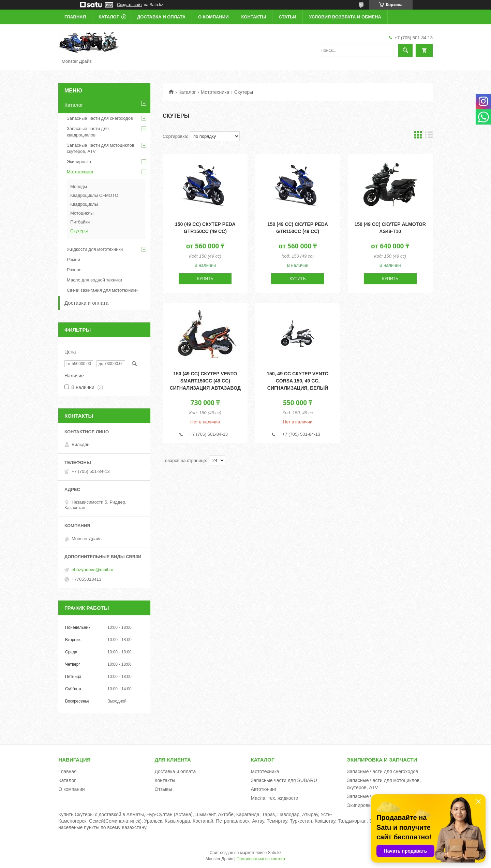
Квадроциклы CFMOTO (94, 195)
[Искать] (405, 50)
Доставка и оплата (161, 17)
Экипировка (79, 162)
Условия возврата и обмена (345, 17)
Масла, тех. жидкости (274, 798)
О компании (213, 17)
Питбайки (80, 222)
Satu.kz (274, 853)
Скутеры (79, 231)
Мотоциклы (82, 213)
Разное (74, 270)
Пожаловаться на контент (261, 859)
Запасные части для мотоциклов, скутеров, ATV (101, 148)
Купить (205, 279)
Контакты (254, 17)
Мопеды (79, 186)
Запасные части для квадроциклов (88, 132)
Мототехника (215, 92)
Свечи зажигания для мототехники (102, 290)
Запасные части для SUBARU (284, 780)
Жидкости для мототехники (95, 249)
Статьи (287, 17)
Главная (75, 17)
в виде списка (429, 136)
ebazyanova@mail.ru (92, 570)
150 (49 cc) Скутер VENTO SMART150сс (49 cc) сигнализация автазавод (205, 381)
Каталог (109, 17)
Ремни (73, 259)
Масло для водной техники (94, 280)
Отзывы (163, 789)
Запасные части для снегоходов (100, 118)
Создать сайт (130, 5)
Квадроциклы (84, 204)
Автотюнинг (264, 789)
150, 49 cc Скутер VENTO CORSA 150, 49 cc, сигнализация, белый (298, 381)
